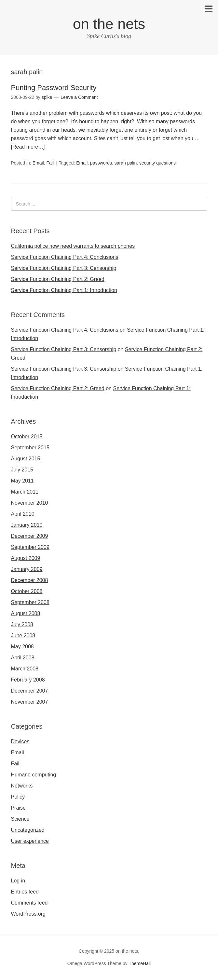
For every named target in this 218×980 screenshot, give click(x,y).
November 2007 (30, 702)
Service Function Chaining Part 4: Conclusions (65, 257)
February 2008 (28, 680)
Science (20, 819)
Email (38, 163)
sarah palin (126, 163)
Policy (18, 797)
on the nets (109, 24)
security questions (157, 163)
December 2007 (30, 691)
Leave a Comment (79, 97)
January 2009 (27, 569)
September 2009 (30, 547)
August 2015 (26, 459)
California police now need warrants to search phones (73, 246)
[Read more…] (28, 147)
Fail (50, 163)
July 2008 (22, 624)
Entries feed (25, 892)
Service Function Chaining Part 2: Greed (58, 279)
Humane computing (34, 775)
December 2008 (30, 580)
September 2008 (30, 602)
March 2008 (25, 669)
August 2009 (26, 558)
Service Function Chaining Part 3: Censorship (64, 268)
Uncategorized (28, 830)
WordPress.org (28, 914)
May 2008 (22, 647)
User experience (30, 841)
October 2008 (27, 591)
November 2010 (30, 503)
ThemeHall (140, 963)
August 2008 (26, 613)
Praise (18, 808)
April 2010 (23, 514)
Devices (20, 742)
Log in (18, 881)
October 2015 (27, 437)
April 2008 (23, 658)
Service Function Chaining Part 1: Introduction (64, 290)
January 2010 (27, 525)
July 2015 (22, 470)
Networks (22, 786)
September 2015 (30, 448)
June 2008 (23, 636)
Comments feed (29, 903)
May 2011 (22, 481)
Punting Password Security (54, 88)
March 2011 (25, 492)
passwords (101, 163)
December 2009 (30, 536)
